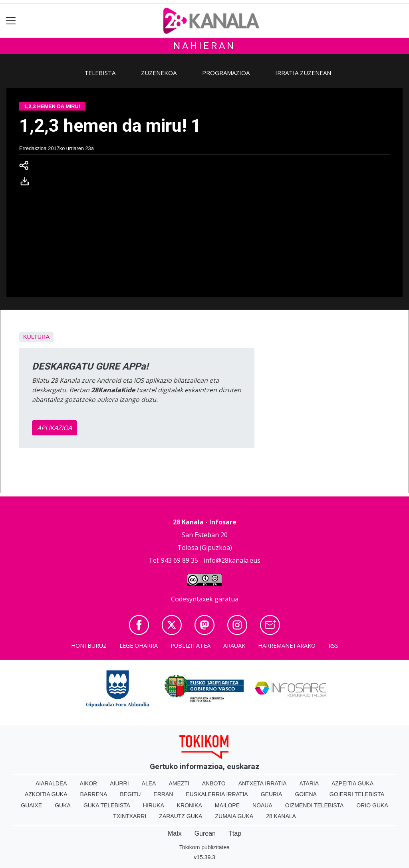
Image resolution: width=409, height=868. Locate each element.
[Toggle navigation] (11, 21)
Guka (63, 805)
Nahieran (204, 46)
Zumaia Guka (234, 816)
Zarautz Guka (181, 816)
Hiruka (154, 805)
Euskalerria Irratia (217, 794)
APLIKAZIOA (55, 428)
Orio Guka (372, 805)
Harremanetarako (287, 646)
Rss (333, 646)
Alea (149, 783)
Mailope (227, 805)
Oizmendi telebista (315, 805)
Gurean (205, 833)
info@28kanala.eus (232, 560)
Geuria (272, 794)
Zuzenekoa (159, 73)
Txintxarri (130, 816)
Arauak (234, 646)
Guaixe (31, 805)
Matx (175, 833)
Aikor (89, 783)
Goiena (306, 794)
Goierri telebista (357, 794)
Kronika (190, 805)
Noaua (262, 805)
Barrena (94, 794)
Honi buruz (89, 646)
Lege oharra (139, 646)
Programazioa (226, 73)
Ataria (309, 783)
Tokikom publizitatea (204, 847)
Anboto (214, 783)
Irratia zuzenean (303, 73)
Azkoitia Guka (46, 794)
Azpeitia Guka (352, 783)
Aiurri (119, 783)
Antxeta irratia (263, 783)
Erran (163, 794)
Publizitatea (191, 646)
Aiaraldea (51, 783)
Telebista (100, 73)
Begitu (130, 794)
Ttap (235, 833)
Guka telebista (107, 805)
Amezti (179, 783)
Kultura (36, 337)
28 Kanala (281, 816)
